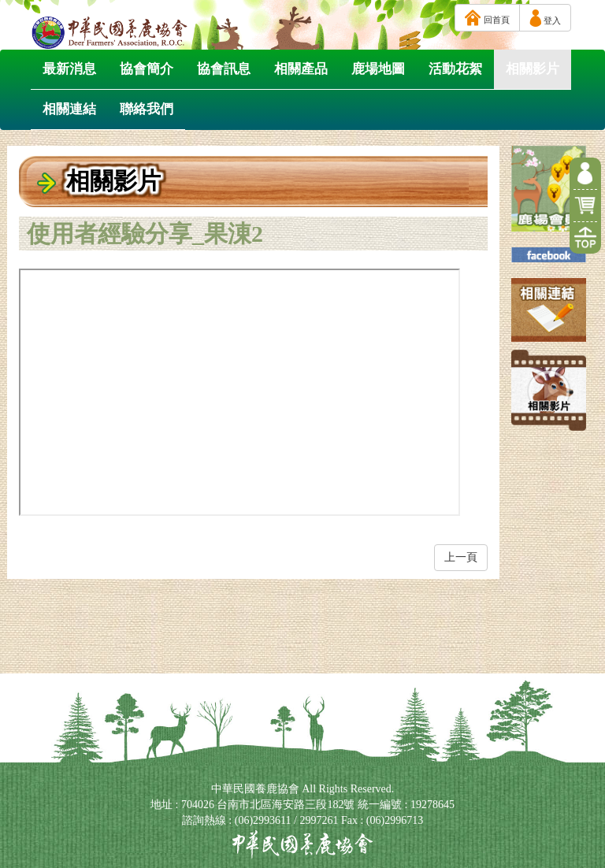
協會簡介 (147, 69)
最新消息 (69, 69)
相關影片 (533, 69)
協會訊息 (224, 69)
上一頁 (461, 557)
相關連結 (69, 109)
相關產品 (301, 69)
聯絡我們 (147, 109)
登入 (545, 18)
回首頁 (487, 18)
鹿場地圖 (378, 69)
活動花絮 (455, 69)
